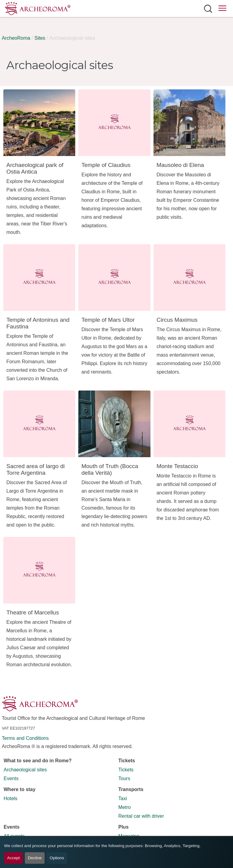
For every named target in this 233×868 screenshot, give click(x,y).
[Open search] (208, 8)
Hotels (10, 798)
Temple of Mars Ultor (108, 320)
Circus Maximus (177, 320)
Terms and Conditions (25, 738)
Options (57, 858)
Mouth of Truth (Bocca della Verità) (110, 469)
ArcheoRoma (16, 38)
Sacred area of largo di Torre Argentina (35, 469)
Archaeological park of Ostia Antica (35, 168)
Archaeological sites (25, 770)
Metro (125, 807)
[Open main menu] (222, 9)
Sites (40, 38)
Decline (35, 858)
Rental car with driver (141, 816)
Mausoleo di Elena (180, 165)
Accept (14, 858)
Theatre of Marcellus (33, 612)
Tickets (126, 770)
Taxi (123, 798)
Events (11, 778)
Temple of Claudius (106, 165)
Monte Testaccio (177, 466)
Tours (124, 778)
